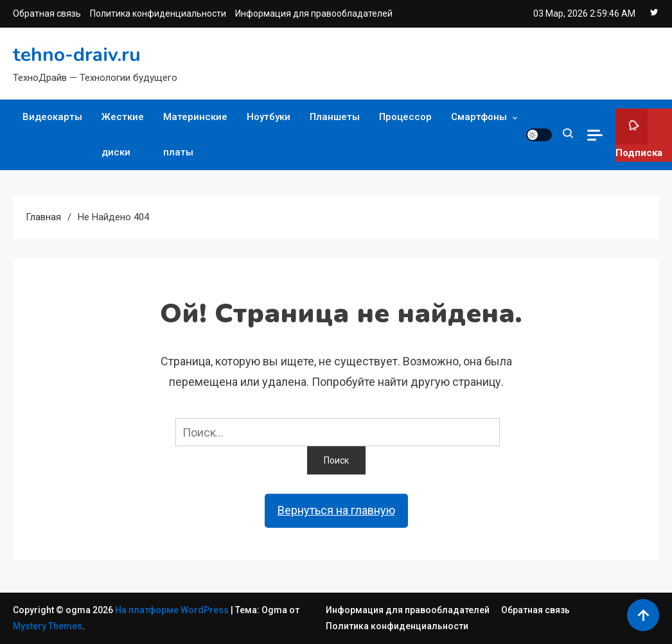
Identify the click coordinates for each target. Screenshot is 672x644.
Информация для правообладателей (314, 13)
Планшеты (335, 117)
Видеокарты (52, 117)
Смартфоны (479, 117)
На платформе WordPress (173, 610)
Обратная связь (47, 13)
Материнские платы (195, 135)
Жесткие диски (123, 135)
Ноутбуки (269, 117)
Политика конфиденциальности (158, 13)
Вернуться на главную (336, 510)
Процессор (405, 117)
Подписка (639, 134)
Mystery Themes (48, 626)
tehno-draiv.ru (77, 55)
